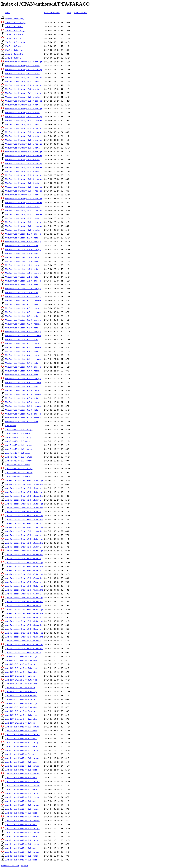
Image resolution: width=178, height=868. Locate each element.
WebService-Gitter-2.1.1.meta (22, 246)
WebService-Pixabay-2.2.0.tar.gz (24, 85)
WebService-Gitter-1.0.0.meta (22, 292)
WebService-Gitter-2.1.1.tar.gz (23, 242)
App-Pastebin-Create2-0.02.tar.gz (24, 633)
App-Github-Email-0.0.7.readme (22, 785)
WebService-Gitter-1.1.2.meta (22, 269)
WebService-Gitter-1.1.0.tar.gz (23, 281)
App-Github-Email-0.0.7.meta (21, 789)
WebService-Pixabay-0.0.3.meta (22, 206)
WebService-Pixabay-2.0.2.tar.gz (24, 109)
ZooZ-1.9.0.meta (14, 46)
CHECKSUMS (11, 425)
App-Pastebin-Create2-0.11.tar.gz (24, 527)
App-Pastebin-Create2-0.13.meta (23, 512)
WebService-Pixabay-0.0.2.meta (22, 218)
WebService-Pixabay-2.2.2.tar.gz (24, 70)
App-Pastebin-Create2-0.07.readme (24, 578)
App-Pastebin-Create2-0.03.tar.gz (24, 621)
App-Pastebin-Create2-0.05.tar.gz (24, 598)
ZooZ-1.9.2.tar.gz (15, 23)
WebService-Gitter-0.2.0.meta (22, 410)
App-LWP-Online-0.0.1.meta (20, 723)
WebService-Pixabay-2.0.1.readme (24, 120)
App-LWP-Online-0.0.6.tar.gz (21, 656)
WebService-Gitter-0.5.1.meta (22, 316)
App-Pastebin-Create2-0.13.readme (24, 508)
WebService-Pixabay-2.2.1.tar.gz (24, 77)
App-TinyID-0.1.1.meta (18, 453)
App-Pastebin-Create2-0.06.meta (23, 594)
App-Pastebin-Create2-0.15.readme (24, 484)
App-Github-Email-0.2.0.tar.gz (22, 758)
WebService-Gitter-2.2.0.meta (22, 238)
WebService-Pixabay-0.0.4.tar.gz (24, 187)
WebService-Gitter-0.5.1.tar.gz (23, 308)
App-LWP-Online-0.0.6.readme (21, 660)
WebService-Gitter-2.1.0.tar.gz (23, 249)
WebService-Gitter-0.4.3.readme (23, 336)
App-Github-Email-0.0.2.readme (22, 844)
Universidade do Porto (10, 866)
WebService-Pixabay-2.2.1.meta (22, 81)
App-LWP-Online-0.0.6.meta (20, 664)
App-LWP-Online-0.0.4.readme (21, 684)
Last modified (52, 12)
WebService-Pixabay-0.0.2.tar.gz (24, 210)
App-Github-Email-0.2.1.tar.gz (22, 750)
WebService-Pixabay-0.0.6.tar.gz (24, 163)
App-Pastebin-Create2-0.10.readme (24, 543)
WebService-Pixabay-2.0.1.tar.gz (24, 116)
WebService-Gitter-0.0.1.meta (22, 422)
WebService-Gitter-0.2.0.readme (23, 406)
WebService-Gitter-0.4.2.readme (23, 347)
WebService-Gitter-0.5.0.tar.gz (23, 320)
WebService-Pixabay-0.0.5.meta (22, 183)
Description (80, 12)
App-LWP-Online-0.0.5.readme (21, 672)
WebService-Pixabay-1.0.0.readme (24, 156)
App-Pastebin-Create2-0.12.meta (23, 523)
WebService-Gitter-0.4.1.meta (22, 363)
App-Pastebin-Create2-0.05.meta (23, 605)
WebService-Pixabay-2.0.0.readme (24, 132)
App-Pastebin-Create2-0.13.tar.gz (24, 504)
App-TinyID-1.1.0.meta (18, 433)
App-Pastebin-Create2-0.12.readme (24, 519)
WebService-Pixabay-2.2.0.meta (22, 89)
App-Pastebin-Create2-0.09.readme (24, 555)
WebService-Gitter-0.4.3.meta (22, 339)
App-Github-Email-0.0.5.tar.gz (22, 805)
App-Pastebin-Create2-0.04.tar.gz (24, 609)
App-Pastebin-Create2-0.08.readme (24, 566)
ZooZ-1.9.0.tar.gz (15, 38)
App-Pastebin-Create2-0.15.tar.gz (24, 480)
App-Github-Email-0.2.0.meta (21, 762)
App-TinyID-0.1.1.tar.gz (19, 445)
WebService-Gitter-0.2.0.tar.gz (23, 402)
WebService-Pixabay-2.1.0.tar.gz (24, 101)
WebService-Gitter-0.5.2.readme (23, 300)
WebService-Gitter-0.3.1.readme (23, 382)
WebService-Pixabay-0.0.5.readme (24, 179)
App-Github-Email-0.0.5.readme (22, 809)
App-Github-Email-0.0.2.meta (21, 848)
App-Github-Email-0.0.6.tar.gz (22, 793)
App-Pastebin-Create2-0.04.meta (23, 617)
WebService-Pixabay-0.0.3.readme (24, 203)
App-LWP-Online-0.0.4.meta (20, 688)
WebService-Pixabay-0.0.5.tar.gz (24, 175)
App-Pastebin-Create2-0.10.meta (23, 547)
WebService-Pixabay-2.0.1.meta (22, 124)
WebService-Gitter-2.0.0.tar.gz (23, 257)
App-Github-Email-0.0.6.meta (21, 801)
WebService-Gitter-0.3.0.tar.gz (23, 390)
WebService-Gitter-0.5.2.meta (22, 304)
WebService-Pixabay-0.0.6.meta (22, 171)
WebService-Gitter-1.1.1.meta (22, 277)
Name (8, 12)
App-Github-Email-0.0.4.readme (22, 821)
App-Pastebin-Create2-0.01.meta (23, 652)
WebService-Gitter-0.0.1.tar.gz (23, 414)
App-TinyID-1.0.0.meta (18, 441)
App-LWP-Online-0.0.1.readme (21, 719)
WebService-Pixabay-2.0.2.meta (22, 113)
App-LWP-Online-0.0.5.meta (20, 676)
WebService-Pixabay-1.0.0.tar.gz (24, 152)
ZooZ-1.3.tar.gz (14, 50)
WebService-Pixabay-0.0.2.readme (24, 214)
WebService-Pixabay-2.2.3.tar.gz (24, 62)
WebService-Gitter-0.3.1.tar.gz (23, 379)
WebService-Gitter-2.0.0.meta (22, 261)
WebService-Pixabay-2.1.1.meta (22, 97)
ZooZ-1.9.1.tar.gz (15, 30)
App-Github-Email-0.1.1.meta (21, 770)
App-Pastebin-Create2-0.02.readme (24, 637)
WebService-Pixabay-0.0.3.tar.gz (24, 199)
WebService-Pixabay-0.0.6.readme (24, 167)
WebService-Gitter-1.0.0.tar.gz (23, 289)
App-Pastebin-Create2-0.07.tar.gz (24, 574)
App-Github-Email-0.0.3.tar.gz (22, 828)
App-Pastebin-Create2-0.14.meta (23, 500)
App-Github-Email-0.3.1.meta (21, 746)
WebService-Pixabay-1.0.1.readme (24, 144)
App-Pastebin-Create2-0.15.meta (23, 488)
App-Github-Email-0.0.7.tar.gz (22, 781)
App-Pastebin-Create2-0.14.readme (24, 496)
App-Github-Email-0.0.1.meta (21, 860)
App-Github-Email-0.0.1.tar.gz (22, 852)
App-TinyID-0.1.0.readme (19, 461)
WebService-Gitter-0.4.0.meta (22, 375)
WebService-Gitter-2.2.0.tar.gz (23, 234)
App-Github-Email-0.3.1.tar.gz (22, 742)
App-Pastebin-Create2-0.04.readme (24, 613)
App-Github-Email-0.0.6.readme (22, 797)
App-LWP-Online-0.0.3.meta (20, 699)
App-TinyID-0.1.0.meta (18, 465)
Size (69, 12)
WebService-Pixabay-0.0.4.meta (22, 195)
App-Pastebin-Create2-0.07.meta (23, 582)
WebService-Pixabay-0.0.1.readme (24, 226)
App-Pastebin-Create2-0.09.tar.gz (24, 551)
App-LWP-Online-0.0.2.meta (20, 711)
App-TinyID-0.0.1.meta (18, 476)
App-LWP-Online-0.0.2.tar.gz (21, 703)
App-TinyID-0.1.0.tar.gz (19, 457)
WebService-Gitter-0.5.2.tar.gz (23, 296)
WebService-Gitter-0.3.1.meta (22, 386)
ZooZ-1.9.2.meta (14, 26)
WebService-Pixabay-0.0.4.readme (24, 191)
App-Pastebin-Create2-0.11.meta (23, 535)
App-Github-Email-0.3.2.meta (21, 738)
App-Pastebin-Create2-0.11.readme (24, 531)
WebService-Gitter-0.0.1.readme (23, 418)
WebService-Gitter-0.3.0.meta (22, 398)
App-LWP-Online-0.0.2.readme (21, 707)
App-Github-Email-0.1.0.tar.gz (22, 774)
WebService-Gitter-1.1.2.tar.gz (23, 265)
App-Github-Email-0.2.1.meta (21, 754)
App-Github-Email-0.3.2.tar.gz (22, 735)
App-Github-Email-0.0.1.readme (22, 856)
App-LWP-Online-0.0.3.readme (21, 695)
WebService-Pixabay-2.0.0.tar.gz (24, 128)
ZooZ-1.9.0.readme (15, 42)
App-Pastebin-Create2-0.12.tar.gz (24, 515)
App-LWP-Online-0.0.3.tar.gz (21, 692)
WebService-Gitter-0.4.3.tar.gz (23, 332)
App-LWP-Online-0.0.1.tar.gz (21, 715)
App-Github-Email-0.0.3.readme (22, 832)
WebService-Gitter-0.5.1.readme (23, 312)
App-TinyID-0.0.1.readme (19, 472)
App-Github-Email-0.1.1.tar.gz (22, 766)
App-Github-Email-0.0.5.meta (21, 813)
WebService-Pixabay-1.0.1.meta (22, 148)
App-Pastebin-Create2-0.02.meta (23, 641)
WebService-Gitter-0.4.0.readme (23, 371)
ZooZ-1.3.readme (14, 54)
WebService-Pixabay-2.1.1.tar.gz (24, 93)
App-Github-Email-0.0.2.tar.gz (22, 840)
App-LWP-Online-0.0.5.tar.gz (21, 668)
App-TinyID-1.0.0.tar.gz (19, 437)
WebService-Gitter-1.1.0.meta (22, 285)
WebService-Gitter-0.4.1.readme (23, 359)
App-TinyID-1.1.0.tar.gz (19, 429)
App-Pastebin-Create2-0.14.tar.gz (24, 492)
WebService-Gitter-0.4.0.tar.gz (23, 367)
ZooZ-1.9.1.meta (14, 34)
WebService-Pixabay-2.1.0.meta (22, 105)
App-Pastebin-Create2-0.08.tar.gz (24, 562)
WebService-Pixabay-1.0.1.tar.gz (24, 140)
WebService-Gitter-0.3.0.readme (23, 394)
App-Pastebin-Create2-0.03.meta (23, 629)
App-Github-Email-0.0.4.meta (21, 825)
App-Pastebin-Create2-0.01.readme (24, 648)
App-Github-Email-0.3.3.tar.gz (22, 727)
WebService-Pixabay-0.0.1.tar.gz (24, 222)
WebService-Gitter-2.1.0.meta (22, 253)
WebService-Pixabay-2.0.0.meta (22, 136)
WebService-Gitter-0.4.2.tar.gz (23, 343)
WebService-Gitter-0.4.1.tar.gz (23, 355)
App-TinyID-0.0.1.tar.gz (19, 469)
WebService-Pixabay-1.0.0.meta (22, 159)
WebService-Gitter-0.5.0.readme (23, 324)
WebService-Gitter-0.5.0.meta (22, 328)
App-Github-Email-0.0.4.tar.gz (22, 817)
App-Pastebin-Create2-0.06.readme (24, 590)
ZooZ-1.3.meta (13, 58)
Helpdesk (24, 866)
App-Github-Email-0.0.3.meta (21, 836)
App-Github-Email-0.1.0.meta (21, 778)
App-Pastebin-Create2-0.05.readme (24, 602)
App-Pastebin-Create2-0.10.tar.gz (24, 539)
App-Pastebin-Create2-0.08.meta (23, 570)
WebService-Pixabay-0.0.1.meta (22, 230)
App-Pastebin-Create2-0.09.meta (23, 559)
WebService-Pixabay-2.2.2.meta (22, 73)
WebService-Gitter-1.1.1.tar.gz (23, 273)
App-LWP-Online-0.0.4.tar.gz (21, 680)
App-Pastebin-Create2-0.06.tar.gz (24, 586)
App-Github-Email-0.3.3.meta (21, 731)
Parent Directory (15, 19)
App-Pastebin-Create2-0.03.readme (24, 625)
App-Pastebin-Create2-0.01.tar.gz (24, 645)
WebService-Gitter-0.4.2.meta (22, 351)
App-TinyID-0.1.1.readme (19, 449)
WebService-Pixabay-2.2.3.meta (22, 66)
